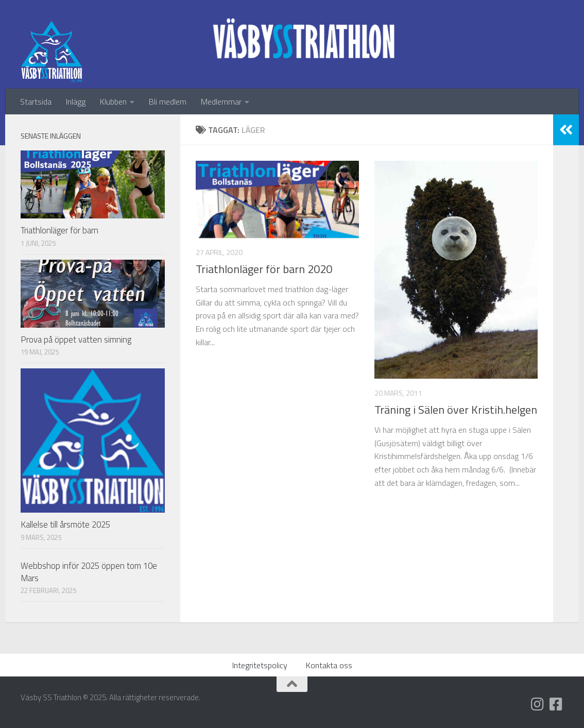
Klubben (113, 101)
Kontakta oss (329, 665)
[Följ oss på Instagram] (538, 704)
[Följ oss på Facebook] (556, 704)
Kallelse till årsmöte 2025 (65, 524)
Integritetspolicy (260, 665)
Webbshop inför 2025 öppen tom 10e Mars (89, 572)
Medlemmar (221, 101)
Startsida (36, 101)
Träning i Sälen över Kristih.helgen (456, 410)
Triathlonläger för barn (59, 230)
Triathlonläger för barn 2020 (264, 269)
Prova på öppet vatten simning (76, 340)
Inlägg (76, 101)
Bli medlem (168, 101)
